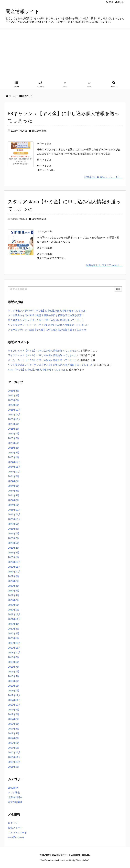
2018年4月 (14, 676)
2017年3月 (14, 738)
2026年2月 (14, 400)
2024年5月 (14, 491)
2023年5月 (14, 543)
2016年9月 (14, 767)
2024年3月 (14, 500)
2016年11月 (14, 757)
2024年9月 (14, 476)
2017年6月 (14, 724)
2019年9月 (14, 657)
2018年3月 (14, 681)
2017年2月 (14, 743)
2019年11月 (14, 648)
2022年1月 (14, 610)
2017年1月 (14, 748)
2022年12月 (14, 562)
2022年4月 (14, 595)
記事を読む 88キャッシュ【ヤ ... (103, 177)
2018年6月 (14, 671)
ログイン (13, 823)
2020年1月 (14, 638)
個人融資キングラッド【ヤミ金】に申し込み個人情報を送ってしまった (46, 320)
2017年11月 (14, 700)
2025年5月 (14, 443)
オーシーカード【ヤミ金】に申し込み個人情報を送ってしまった (42, 360)
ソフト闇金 (14, 793)
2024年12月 (14, 462)
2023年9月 (14, 524)
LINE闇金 (13, 788)
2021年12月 (14, 614)
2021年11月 (14, 619)
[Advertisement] (65, 54)
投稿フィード (15, 828)
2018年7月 (14, 667)
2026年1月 (14, 405)
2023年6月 (14, 538)
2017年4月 (14, 733)
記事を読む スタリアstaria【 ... (104, 265)
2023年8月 (14, 529)
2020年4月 (14, 624)
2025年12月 (14, 410)
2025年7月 (14, 433)
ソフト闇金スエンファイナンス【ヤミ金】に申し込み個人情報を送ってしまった (51, 365)
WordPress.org (16, 837)
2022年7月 (14, 581)
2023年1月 (14, 557)
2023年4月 (14, 548)
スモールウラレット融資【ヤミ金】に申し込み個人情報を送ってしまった (47, 330)
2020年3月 (14, 629)
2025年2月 (14, 453)
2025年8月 (14, 429)
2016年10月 (14, 762)
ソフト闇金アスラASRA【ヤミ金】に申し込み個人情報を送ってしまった (47, 311)
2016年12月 (14, 752)
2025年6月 (14, 438)
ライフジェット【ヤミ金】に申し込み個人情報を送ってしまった (42, 351)
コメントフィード (17, 832)
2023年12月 (14, 510)
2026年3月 (14, 395)
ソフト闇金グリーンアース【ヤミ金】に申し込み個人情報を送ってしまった (48, 325)
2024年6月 (14, 486)
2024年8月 (14, 481)
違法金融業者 (39, 131)
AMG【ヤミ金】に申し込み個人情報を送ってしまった (37, 370)
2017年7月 (14, 719)
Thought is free (82, 860)
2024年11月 (14, 467)
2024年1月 (14, 505)
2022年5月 (14, 591)
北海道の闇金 (15, 797)
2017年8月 (14, 714)
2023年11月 (14, 514)
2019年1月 (14, 662)
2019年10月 (14, 652)
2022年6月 (14, 586)
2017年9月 (14, 710)
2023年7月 (14, 533)
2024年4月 (14, 495)
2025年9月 (14, 424)
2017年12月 (14, 695)
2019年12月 (14, 643)
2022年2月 (14, 605)
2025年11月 (14, 414)
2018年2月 (14, 686)
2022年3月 (14, 600)
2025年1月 (14, 457)
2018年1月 (14, 691)
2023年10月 (14, 519)
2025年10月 (14, 419)
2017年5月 (14, 729)
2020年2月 (14, 633)
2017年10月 (14, 705)
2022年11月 (14, 567)
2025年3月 (14, 448)
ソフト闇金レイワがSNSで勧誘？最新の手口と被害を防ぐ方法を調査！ (46, 315)
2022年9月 (14, 576)
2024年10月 (14, 472)
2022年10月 (14, 572)
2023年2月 (14, 552)
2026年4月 (14, 391)
